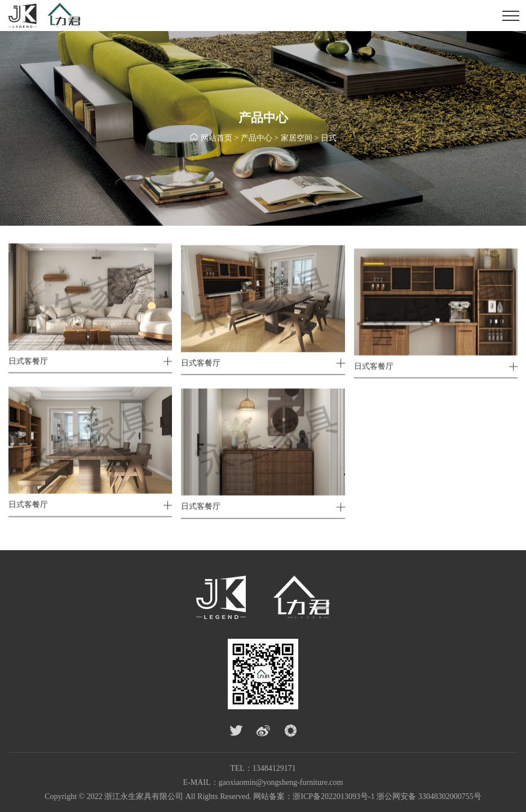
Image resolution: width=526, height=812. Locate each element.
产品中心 (257, 139)
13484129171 (274, 768)
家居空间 (297, 139)
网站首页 (216, 139)
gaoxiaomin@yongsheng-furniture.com (281, 782)
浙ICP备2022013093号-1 (333, 796)
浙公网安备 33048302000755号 (429, 796)
